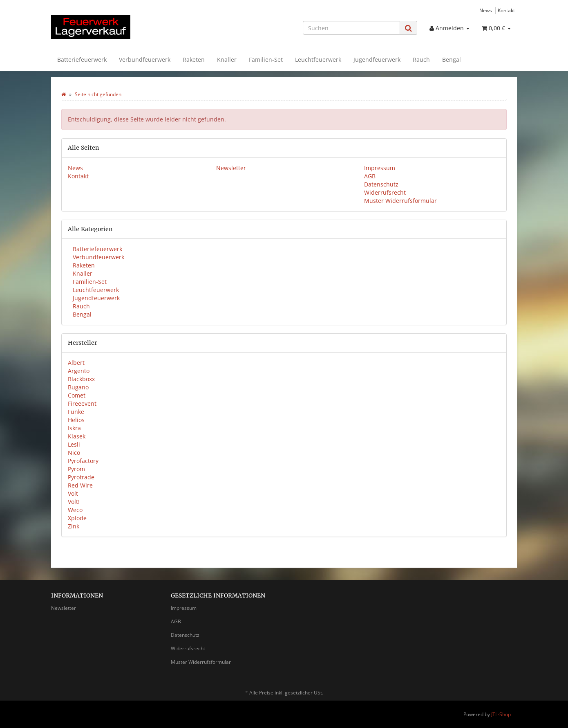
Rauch (421, 60)
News (486, 10)
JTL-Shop (501, 714)
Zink (74, 526)
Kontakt (506, 10)
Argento (79, 371)
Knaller (227, 60)
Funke (76, 412)
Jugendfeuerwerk (377, 60)
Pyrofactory (83, 461)
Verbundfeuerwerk (145, 60)
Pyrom (76, 469)
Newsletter (231, 168)
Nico (74, 453)
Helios (76, 420)
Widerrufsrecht (385, 192)
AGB (370, 176)
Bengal (452, 60)
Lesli (74, 444)
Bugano (78, 387)
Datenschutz (381, 184)
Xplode (77, 518)
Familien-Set (266, 60)
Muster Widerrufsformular (400, 201)
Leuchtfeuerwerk (318, 60)
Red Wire (80, 485)
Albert (76, 363)
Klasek (77, 436)
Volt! (74, 502)
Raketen (194, 60)
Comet (77, 395)
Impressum (380, 168)
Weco (75, 510)
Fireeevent (82, 403)
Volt (73, 493)
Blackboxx (81, 379)
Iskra (74, 428)
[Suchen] (351, 28)
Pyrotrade (81, 477)
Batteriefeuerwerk (82, 60)
